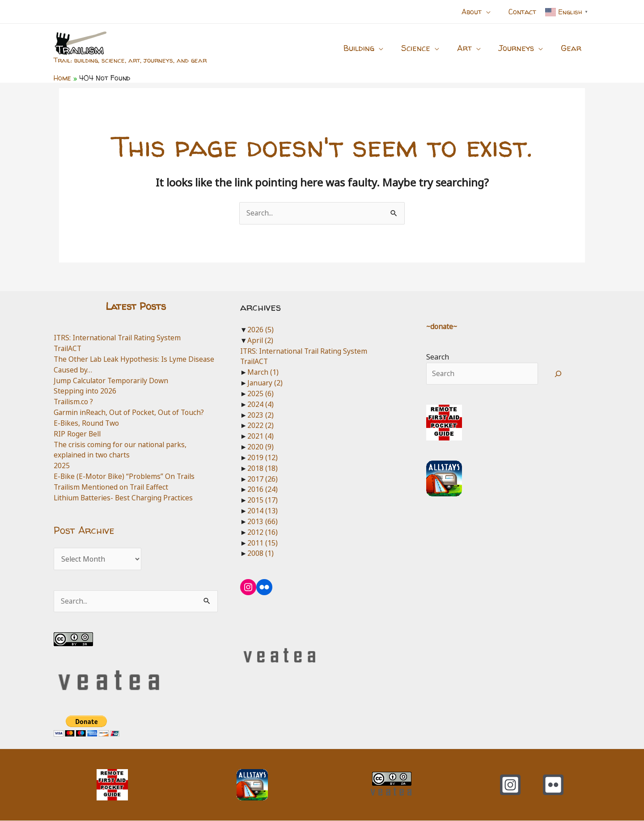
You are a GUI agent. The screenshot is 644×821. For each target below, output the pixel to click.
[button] (491, 12)
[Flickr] (553, 785)
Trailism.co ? (74, 402)
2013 (263, 521)
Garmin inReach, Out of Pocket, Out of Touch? (130, 413)
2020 (261, 447)
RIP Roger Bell (78, 434)
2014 (263, 511)
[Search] (558, 374)
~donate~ (442, 326)
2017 (263, 479)
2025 (62, 466)
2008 (261, 554)
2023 (261, 415)
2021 (261, 436)
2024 (261, 404)
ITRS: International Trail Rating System (120, 338)
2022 (261, 426)
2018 (263, 468)
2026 (261, 330)
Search (438, 357)
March (263, 372)
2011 (263, 543)
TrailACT (69, 349)
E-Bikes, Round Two (87, 423)
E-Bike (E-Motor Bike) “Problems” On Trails (126, 477)
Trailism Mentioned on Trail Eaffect (113, 487)
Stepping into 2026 (85, 391)
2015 (263, 500)
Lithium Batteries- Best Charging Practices (126, 498)
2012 (263, 532)
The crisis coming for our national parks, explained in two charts (122, 450)
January (265, 383)
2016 (263, 490)
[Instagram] (510, 785)
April (261, 340)
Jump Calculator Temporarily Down (113, 381)
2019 (263, 457)
